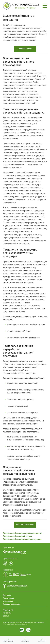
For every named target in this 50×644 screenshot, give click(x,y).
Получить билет (25, 49)
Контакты (42, 640)
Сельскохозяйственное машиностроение (22, 539)
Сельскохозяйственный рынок (17, 536)
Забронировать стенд (25, 524)
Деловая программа (12, 604)
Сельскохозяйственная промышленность (23, 533)
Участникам (8, 601)
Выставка (7, 595)
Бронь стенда (8, 640)
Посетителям (9, 598)
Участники (25, 640)
